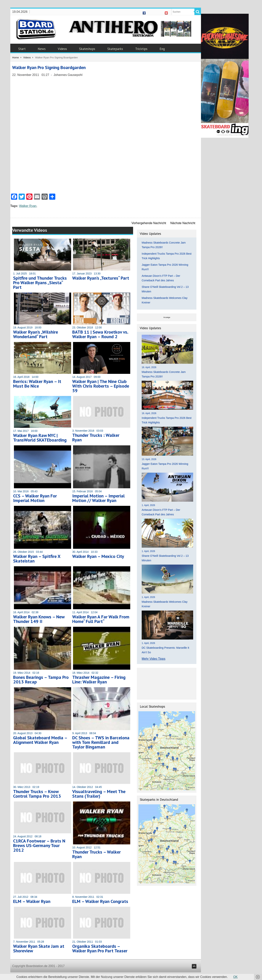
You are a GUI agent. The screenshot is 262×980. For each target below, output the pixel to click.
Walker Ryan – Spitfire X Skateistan (37, 559)
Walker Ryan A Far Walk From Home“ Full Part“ (101, 619)
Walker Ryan (28, 206)
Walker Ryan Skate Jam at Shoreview (39, 948)
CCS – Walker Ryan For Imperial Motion (35, 498)
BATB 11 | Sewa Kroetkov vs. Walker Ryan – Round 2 (100, 334)
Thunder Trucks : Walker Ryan (96, 437)
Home (16, 58)
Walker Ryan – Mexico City (98, 556)
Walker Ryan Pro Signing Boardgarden (49, 67)
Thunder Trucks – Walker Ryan (96, 854)
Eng (162, 49)
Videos (62, 49)
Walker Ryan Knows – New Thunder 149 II (39, 619)
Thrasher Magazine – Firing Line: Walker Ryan (99, 679)
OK (235, 977)
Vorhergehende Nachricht (149, 223)
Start (22, 49)
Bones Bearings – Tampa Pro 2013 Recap (41, 679)
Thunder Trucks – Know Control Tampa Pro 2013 (37, 794)
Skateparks (115, 49)
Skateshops (87, 49)
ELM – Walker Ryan (32, 901)
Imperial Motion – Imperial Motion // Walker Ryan (98, 498)
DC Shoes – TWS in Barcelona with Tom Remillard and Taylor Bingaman (101, 742)
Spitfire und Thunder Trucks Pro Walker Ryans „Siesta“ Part (40, 283)
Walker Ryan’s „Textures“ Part (101, 278)
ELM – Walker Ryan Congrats (100, 901)
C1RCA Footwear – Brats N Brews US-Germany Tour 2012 (39, 845)
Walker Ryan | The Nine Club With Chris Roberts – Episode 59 (101, 386)
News (42, 49)
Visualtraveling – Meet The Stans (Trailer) (99, 794)
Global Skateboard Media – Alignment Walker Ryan (40, 740)
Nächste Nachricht (183, 223)
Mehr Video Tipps (154, 659)
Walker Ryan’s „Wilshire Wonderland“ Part (36, 334)
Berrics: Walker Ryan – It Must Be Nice (37, 384)
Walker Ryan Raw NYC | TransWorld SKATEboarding (40, 438)
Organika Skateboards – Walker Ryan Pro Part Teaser (100, 948)
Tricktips (141, 49)
